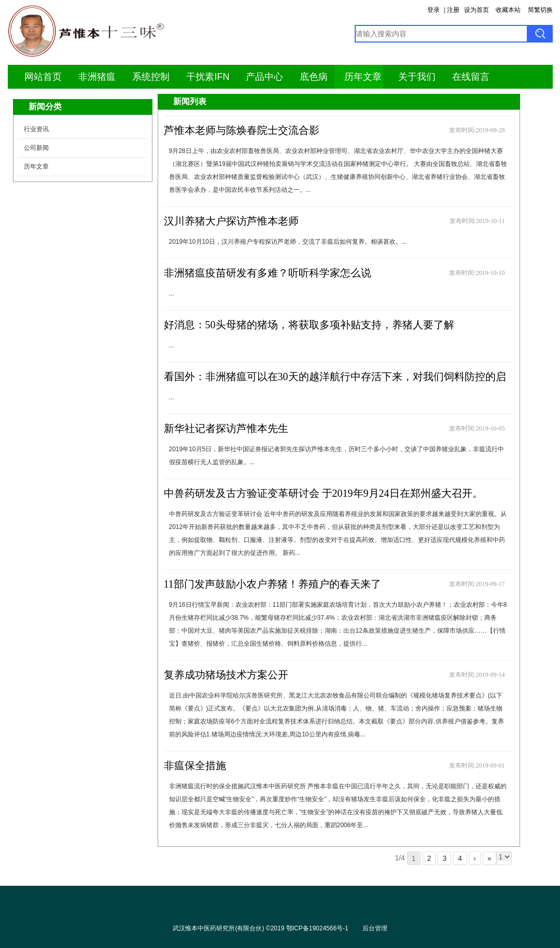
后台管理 (375, 928)
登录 (433, 10)
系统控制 (151, 77)
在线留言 (471, 77)
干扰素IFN (208, 77)
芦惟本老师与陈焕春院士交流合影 (242, 130)
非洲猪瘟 (97, 77)
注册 (453, 10)
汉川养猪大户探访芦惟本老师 (231, 221)
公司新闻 (36, 148)
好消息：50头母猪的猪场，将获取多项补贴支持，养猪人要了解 (309, 325)
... (172, 294)
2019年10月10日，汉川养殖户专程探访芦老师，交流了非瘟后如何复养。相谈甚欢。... (288, 242)
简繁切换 (540, 10)
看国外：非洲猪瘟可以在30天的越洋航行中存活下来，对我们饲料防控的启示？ (335, 386)
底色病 (314, 77)
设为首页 (477, 10)
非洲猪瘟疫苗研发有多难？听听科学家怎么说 (268, 273)
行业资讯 (36, 129)
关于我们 (417, 77)
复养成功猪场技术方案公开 (226, 675)
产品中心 (264, 77)
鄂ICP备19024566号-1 (317, 928)
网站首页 (43, 77)
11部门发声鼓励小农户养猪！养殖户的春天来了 (272, 584)
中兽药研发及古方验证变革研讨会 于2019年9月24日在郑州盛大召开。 (323, 493)
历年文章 (363, 77)
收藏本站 (508, 10)
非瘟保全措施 (195, 765)
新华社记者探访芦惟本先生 (226, 428)
